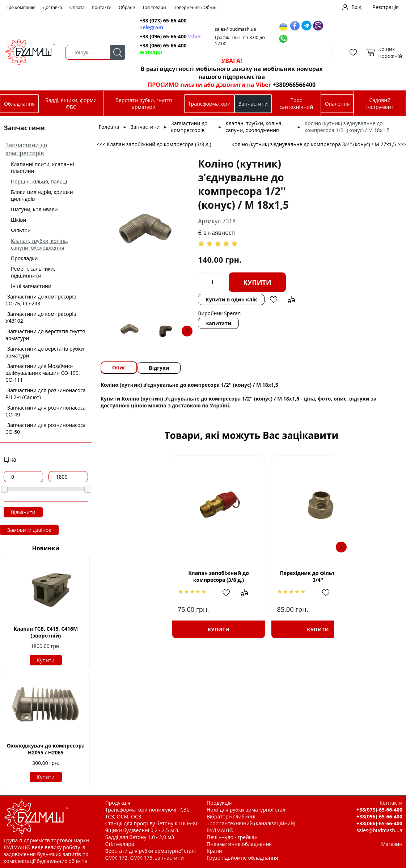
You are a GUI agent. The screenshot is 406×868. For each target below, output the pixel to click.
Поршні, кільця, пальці (39, 181)
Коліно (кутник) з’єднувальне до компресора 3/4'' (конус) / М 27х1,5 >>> (319, 144)
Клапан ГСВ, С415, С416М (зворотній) (46, 632)
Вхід (356, 7)
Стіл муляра (120, 844)
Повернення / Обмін (195, 7)
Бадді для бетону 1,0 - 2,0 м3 (140, 837)
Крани (214, 851)
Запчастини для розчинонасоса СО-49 (46, 411)
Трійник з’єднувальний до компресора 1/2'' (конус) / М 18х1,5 (344, 576)
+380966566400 (294, 85)
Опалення (337, 104)
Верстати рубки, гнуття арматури (144, 103)
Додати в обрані (274, 300)
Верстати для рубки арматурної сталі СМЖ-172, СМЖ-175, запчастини (151, 854)
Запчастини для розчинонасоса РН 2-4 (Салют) (46, 394)
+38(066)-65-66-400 (379, 823)
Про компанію (20, 7)
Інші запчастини (31, 286)
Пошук (118, 52)
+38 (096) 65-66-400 (170, 36)
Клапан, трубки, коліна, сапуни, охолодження (39, 244)
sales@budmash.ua (236, 29)
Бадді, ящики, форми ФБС (71, 103)
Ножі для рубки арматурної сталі (247, 810)
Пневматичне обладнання (239, 844)
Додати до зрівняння (292, 300)
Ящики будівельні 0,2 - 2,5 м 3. (142, 830)
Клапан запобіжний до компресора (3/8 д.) (159, 576)
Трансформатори (209, 104)
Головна (109, 127)
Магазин (392, 844)
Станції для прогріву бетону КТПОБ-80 (152, 823)
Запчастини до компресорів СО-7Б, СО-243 (41, 300)
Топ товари (154, 7)
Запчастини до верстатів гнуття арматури (45, 335)
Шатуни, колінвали (34, 209)
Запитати (218, 323)
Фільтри (21, 230)
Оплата (77, 7)
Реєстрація (386, 7)
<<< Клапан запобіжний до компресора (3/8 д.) (154, 144)
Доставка (52, 7)
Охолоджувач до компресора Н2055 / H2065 (46, 749)
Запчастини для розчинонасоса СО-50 (46, 428)
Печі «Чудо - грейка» (232, 837)
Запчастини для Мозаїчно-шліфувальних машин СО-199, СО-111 (43, 373)
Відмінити (23, 512)
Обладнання (19, 104)
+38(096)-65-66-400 (379, 816)
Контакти (102, 7)
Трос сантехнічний (296, 103)
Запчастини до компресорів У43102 (41, 317)
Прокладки (24, 258)
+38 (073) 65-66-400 (163, 24)
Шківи (18, 220)
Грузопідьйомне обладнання (242, 858)
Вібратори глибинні (231, 816)
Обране (127, 7)
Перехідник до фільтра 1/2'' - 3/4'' (251, 576)
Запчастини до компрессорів (26, 149)
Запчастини (253, 104)
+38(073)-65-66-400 (379, 810)
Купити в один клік (231, 299)
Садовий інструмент (380, 103)
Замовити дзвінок (29, 530)
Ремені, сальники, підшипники (33, 272)
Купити (46, 660)
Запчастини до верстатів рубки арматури (45, 352)
